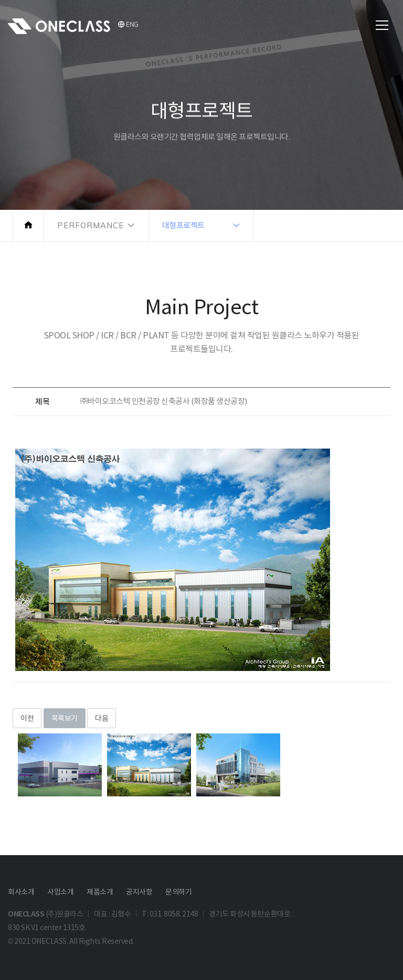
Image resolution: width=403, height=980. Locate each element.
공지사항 (139, 892)
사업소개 (60, 892)
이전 (27, 718)
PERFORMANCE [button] (91, 225)
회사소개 (21, 892)
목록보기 (65, 718)
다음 (102, 718)
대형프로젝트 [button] (183, 225)
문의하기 (178, 892)
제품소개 (100, 892)
